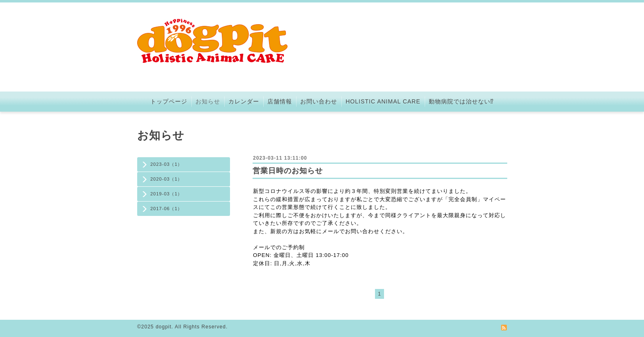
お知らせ (208, 101)
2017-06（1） (167, 209)
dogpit (164, 327)
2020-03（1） (167, 179)
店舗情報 (280, 101)
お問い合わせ (319, 101)
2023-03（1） (167, 164)
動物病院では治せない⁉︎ (461, 101)
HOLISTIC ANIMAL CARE (383, 101)
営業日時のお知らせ (288, 171)
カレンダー (244, 101)
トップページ (169, 101)
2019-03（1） (167, 194)
